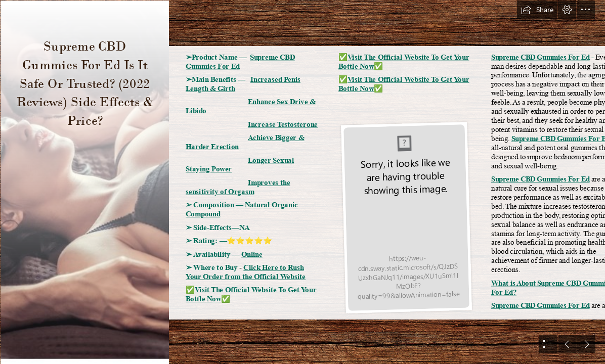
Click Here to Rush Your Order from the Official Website (246, 272)
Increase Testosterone (283, 124)
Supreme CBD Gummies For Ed (541, 57)
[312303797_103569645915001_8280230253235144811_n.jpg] (84, 182)
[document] (303, 182)
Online (252, 254)
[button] (537, 10)
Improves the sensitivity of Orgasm (238, 187)
